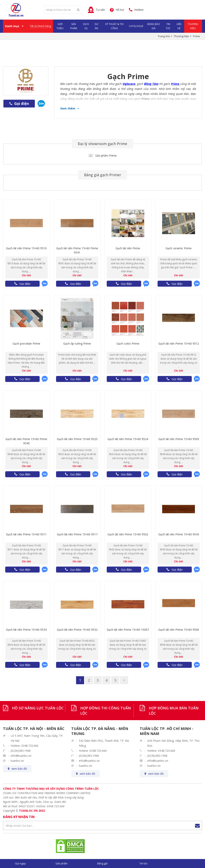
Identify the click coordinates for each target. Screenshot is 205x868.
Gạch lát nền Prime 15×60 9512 (179, 344)
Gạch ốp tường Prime (77, 344)
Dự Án (96, 26)
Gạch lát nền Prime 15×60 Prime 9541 (77, 250)
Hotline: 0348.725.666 (25, 746)
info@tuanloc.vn (21, 756)
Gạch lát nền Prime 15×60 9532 (77, 630)
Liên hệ (179, 26)
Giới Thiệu (60, 26)
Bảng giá (102, 863)
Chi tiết (26, 275)
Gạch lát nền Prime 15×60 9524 (128, 439)
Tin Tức (168, 26)
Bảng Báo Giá (154, 26)
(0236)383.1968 (21, 751)
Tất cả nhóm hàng (40, 26)
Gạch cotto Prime (128, 344)
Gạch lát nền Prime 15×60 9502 (128, 534)
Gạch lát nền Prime (128, 248)
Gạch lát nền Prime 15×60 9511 (26, 534)
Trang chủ (164, 36)
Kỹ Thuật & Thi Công (114, 26)
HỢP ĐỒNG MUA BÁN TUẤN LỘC (174, 711)
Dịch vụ (86, 26)
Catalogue (136, 26)
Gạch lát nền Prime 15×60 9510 (26, 248)
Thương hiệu (181, 36)
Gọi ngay (20, 863)
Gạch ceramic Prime (179, 248)
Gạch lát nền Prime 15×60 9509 (179, 439)
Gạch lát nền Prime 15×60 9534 (26, 630)
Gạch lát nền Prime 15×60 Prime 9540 (26, 441)
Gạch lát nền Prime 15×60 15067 (128, 630)
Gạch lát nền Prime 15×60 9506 (179, 630)
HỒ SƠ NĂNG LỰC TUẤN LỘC (38, 708)
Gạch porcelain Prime (26, 344)
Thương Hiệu (193, 26)
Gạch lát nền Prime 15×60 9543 (179, 534)
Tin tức (144, 863)
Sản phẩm (74, 26)
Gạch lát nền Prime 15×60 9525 (77, 439)
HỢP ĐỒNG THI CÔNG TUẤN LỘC (106, 711)
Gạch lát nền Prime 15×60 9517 (77, 534)
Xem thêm (68, 108)
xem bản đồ (19, 769)
